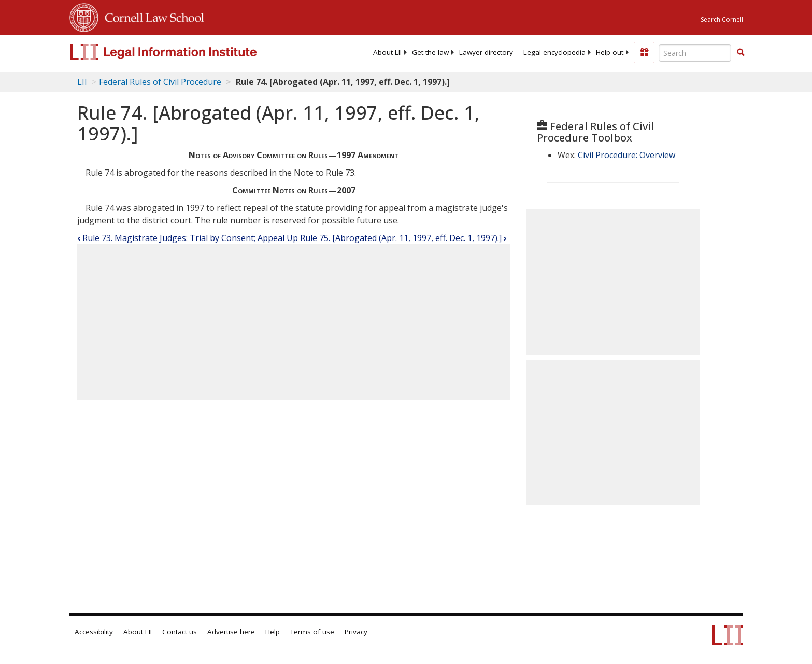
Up (292, 238)
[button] (740, 52)
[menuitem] (387, 52)
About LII (387, 52)
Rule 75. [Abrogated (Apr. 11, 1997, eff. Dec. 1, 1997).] (403, 238)
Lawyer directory (486, 52)
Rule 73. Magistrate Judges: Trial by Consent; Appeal (181, 238)
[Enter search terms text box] (695, 53)
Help (273, 632)
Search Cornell (722, 19)
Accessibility (94, 632)
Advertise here (231, 632)
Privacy (356, 632)
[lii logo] (186, 52)
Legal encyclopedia (554, 52)
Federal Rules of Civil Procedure (160, 82)
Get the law (430, 52)
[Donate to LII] (644, 52)
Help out (610, 52)
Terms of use (312, 632)
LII (82, 82)
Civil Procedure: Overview (626, 155)
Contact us (180, 632)
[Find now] (740, 53)
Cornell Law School (151, 16)
